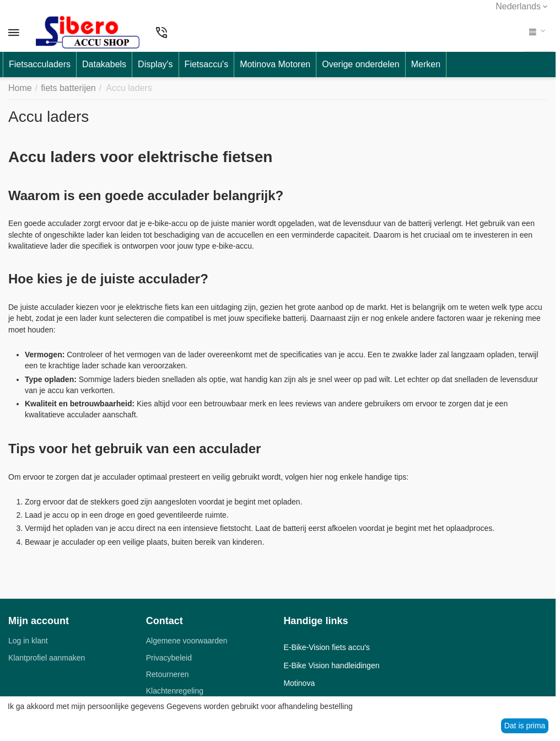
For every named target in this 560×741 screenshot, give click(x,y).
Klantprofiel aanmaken (47, 658)
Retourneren (168, 674)
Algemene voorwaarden (187, 641)
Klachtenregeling (175, 691)
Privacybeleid (169, 658)
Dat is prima (525, 726)
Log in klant (28, 641)
